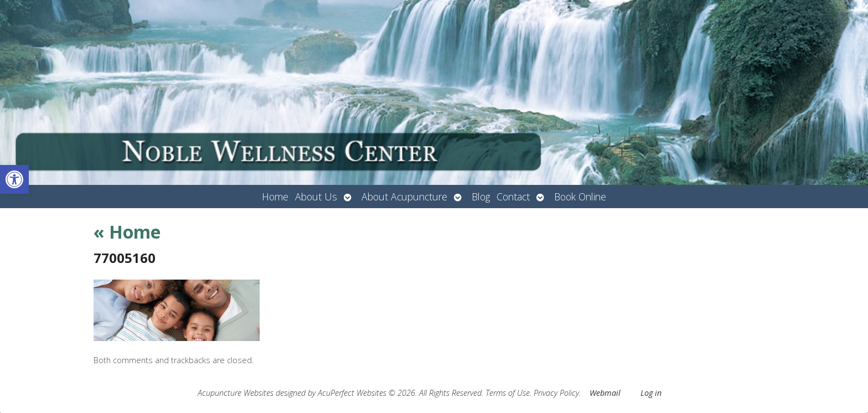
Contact (513, 197)
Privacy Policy (556, 393)
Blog (481, 197)
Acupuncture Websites (236, 393)
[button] (14, 179)
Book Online (580, 197)
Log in (651, 393)
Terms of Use (508, 393)
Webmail (605, 393)
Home (275, 197)
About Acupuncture (404, 197)
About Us (316, 197)
